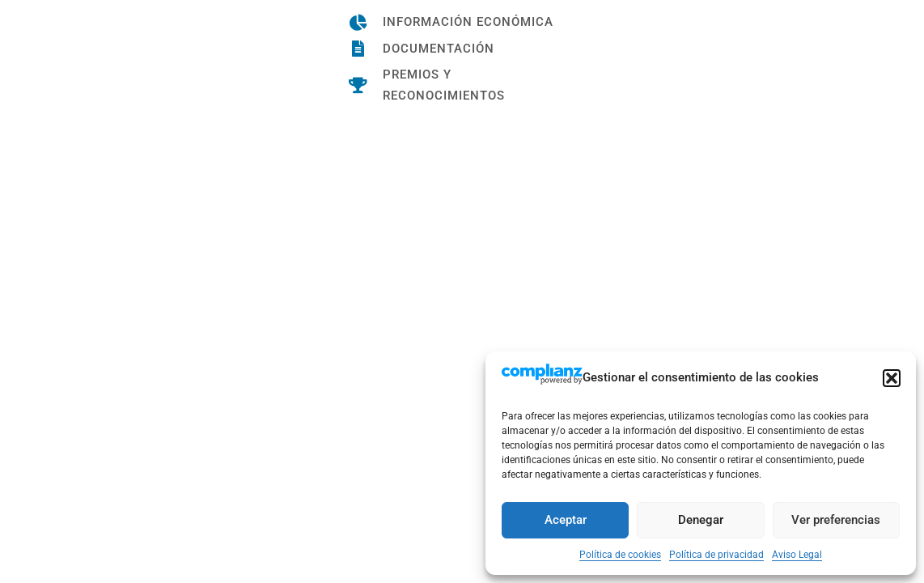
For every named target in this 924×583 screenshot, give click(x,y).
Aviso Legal (797, 555)
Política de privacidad (716, 555)
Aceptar (566, 520)
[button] (892, 378)
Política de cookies (620, 555)
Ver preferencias (836, 520)
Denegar (701, 520)
